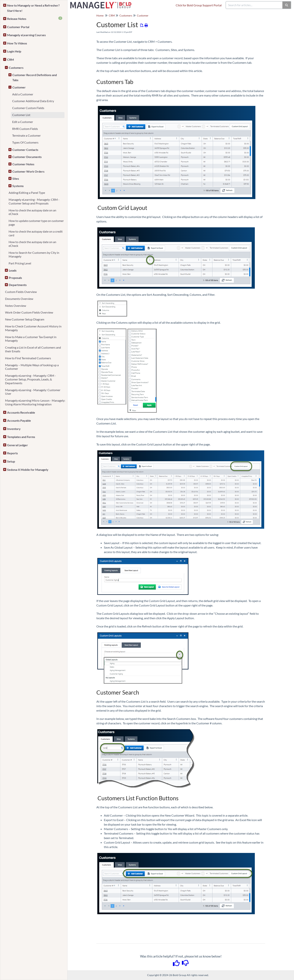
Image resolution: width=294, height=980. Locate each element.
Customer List (21, 115)
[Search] (287, 5)
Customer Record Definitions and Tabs (35, 77)
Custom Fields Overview (21, 292)
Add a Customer (23, 94)
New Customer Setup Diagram (25, 319)
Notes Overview (16, 306)
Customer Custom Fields (28, 108)
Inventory (14, 429)
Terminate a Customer (26, 135)
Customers (16, 68)
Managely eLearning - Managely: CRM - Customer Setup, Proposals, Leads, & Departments (30, 379)
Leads (13, 270)
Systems (18, 186)
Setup (11, 461)
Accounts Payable (19, 420)
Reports (12, 453)
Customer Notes (23, 164)
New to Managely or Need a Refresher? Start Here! (33, 8)
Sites (16, 179)
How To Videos (17, 43)
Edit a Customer (23, 122)
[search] (254, 5)
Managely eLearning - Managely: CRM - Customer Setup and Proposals (34, 201)
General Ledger (18, 445)
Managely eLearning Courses (26, 35)
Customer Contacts (25, 150)
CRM (10, 60)
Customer (19, 87)
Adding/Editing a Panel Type (27, 193)
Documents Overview (19, 299)
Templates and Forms (21, 437)
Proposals (15, 278)
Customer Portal (18, 27)
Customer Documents (27, 157)
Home (100, 15)
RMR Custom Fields (25, 129)
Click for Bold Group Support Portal (199, 5)
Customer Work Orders (28, 171)
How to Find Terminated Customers (28, 358)
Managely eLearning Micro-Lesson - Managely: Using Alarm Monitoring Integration (35, 402)
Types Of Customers (25, 142)
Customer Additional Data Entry (33, 101)
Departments (18, 285)
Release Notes (35, 18)
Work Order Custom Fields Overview (29, 312)
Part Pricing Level (20, 263)
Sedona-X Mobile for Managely (28, 470)
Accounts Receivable (21, 412)
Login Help (14, 51)
